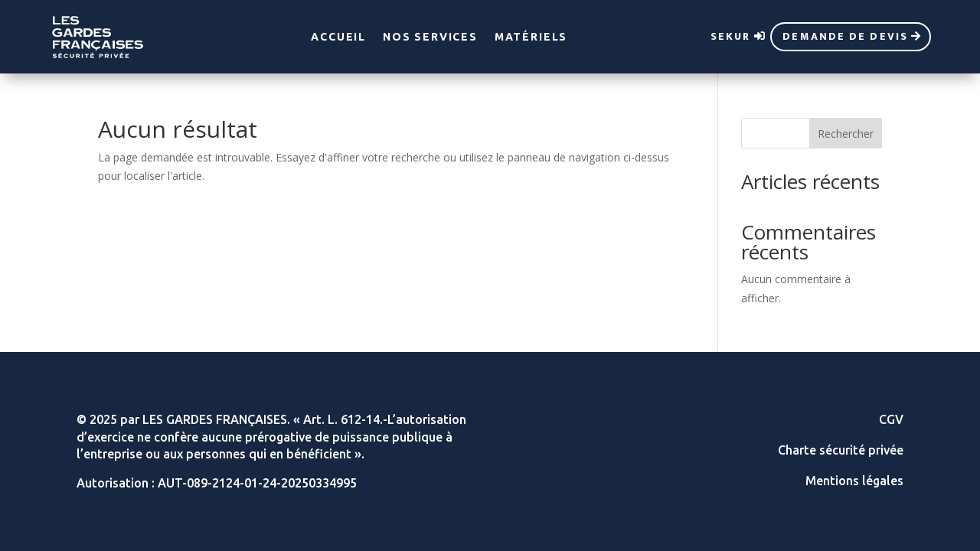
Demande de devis (845, 36)
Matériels (531, 37)
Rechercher (846, 134)
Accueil (338, 37)
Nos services (430, 37)
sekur (731, 36)
